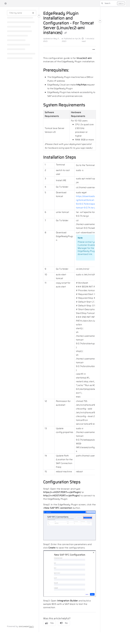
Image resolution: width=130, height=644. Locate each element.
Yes (50, 623)
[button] (113, 3)
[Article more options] (94, 50)
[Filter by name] (22, 13)
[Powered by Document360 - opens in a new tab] (20, 626)
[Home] (6, 3)
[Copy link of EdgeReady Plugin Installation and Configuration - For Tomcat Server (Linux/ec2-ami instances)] (66, 33)
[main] (70, 320)
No (64, 623)
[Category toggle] (39, 15)
